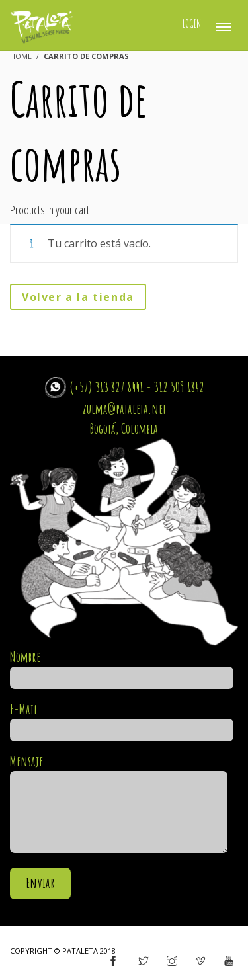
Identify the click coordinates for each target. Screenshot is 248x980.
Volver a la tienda (78, 297)
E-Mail (122, 719)
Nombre (122, 667)
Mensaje (119, 804)
